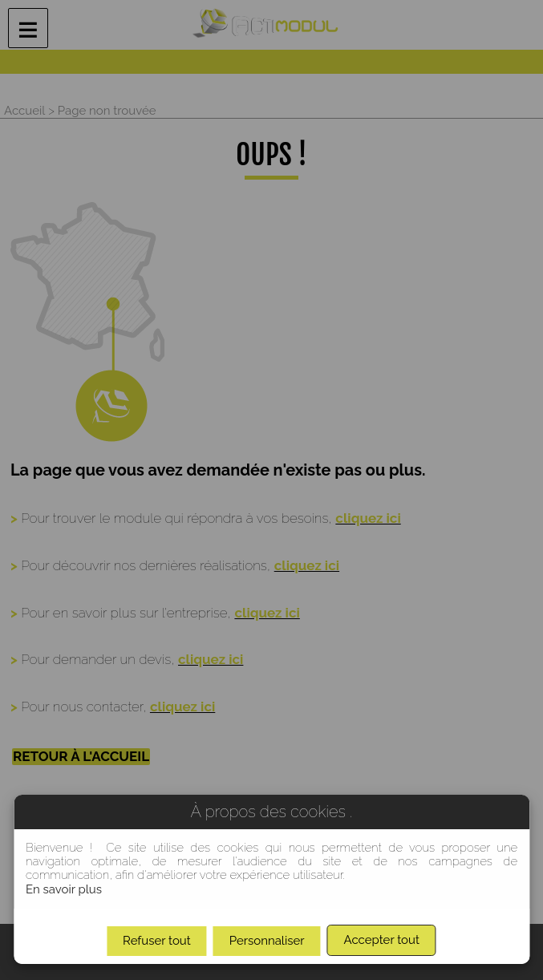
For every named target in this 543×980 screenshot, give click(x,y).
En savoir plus (64, 889)
